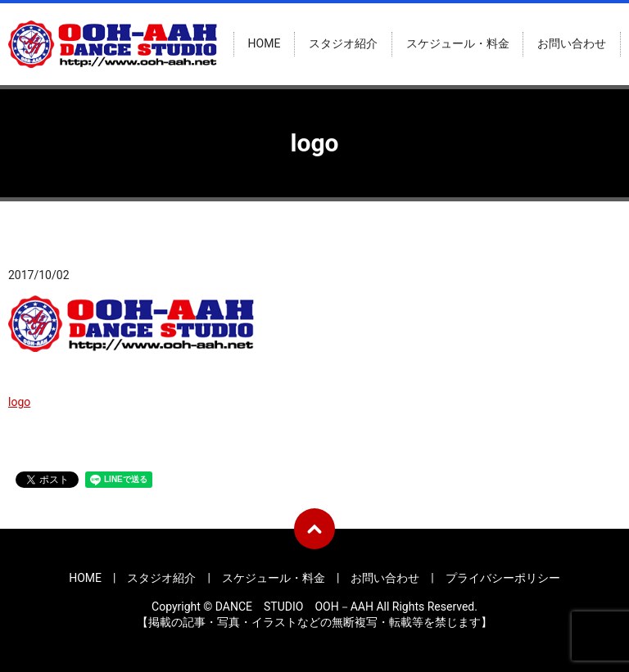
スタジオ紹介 (343, 44)
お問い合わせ (572, 44)
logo (19, 402)
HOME (265, 44)
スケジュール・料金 (458, 44)
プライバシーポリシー (503, 578)
